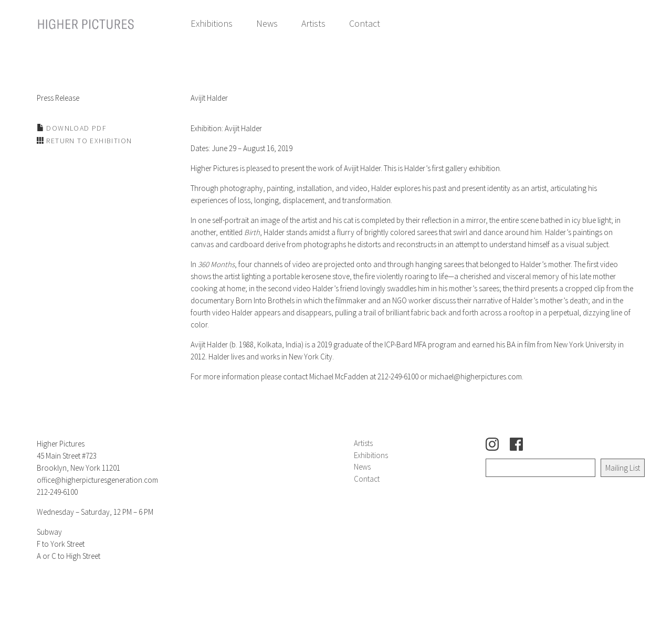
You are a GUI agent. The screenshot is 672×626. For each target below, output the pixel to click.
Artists (313, 23)
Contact (365, 23)
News (267, 23)
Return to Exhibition (88, 141)
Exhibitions (212, 23)
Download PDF (75, 128)
